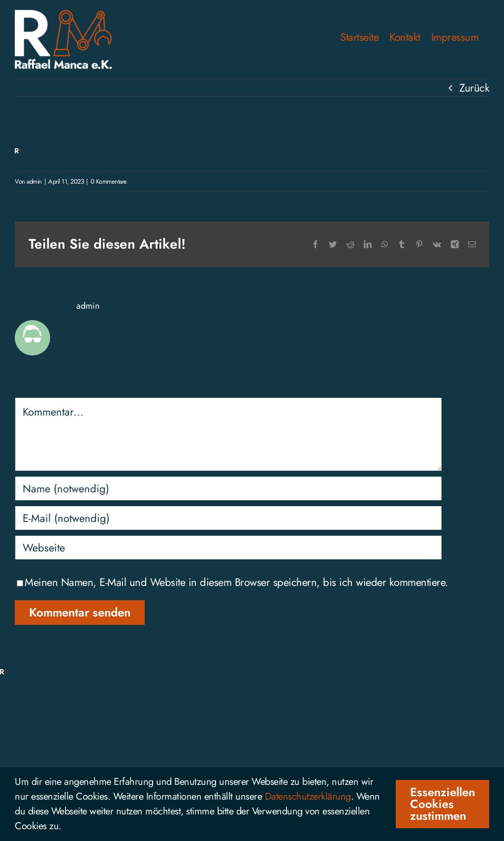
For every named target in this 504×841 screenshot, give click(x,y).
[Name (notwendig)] (228, 488)
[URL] (228, 548)
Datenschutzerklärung (308, 796)
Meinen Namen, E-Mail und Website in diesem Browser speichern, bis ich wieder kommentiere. (236, 582)
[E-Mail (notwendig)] (228, 518)
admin (34, 181)
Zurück (474, 88)
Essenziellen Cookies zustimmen (442, 804)
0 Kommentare (109, 181)
